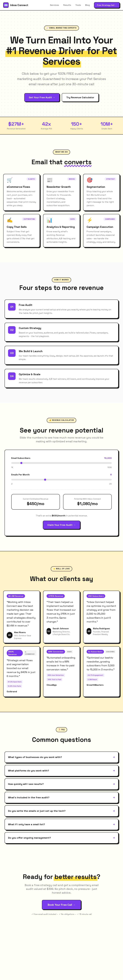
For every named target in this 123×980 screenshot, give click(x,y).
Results (67, 5)
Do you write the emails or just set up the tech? (61, 811)
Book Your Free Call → (61, 905)
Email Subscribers (21, 458)
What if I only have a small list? (61, 824)
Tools (78, 5)
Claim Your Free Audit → (61, 525)
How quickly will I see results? (61, 784)
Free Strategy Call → (107, 5)
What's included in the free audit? (61, 797)
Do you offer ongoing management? (61, 838)
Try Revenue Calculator (80, 97)
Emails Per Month (20, 475)
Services (54, 5)
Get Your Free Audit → (42, 97)
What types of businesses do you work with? (61, 757)
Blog (87, 5)
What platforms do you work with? (61, 771)
